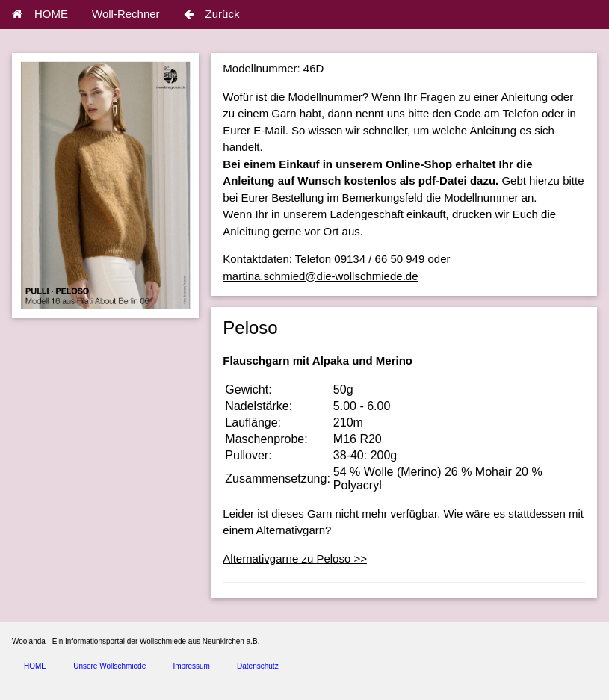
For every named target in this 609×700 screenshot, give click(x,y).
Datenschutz (258, 666)
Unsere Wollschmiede (109, 666)
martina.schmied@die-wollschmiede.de (320, 276)
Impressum (191, 666)
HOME (40, 14)
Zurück (212, 14)
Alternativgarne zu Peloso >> (295, 558)
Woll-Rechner (126, 14)
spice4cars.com (174, 687)
